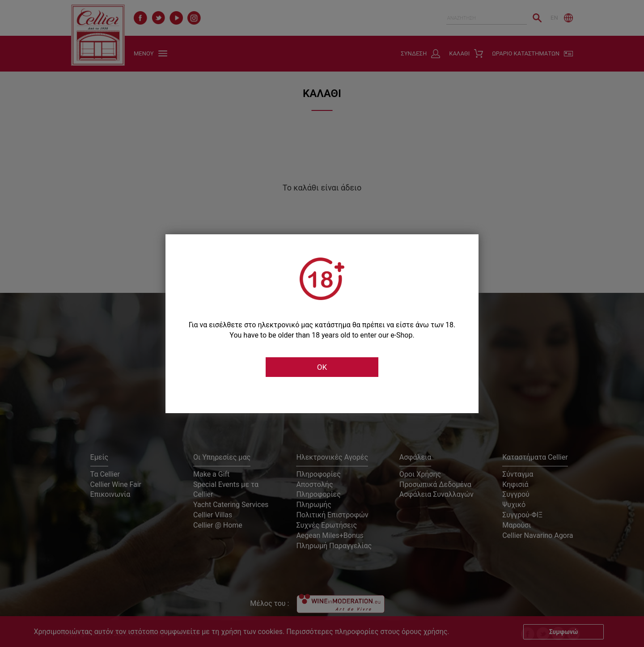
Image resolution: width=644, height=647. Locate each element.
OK (322, 367)
